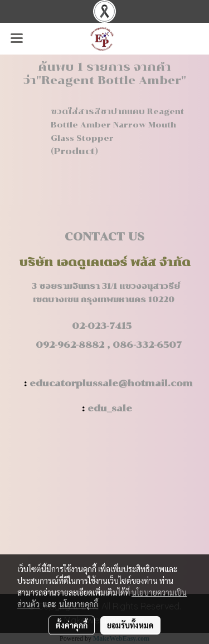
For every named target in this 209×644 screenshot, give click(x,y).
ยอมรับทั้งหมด (130, 625)
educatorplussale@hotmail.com (111, 383)
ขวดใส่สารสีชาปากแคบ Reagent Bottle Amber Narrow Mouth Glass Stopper (117, 125)
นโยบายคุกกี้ (79, 604)
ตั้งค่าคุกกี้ (72, 625)
